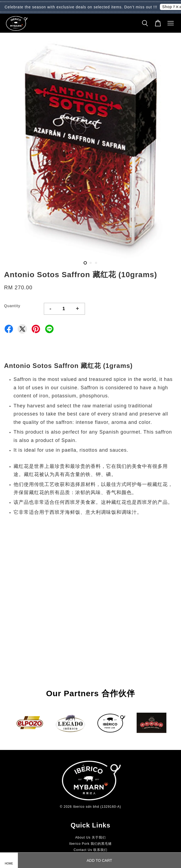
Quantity (12, 306)
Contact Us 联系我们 (91, 850)
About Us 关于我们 (91, 837)
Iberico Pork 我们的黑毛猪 (91, 844)
